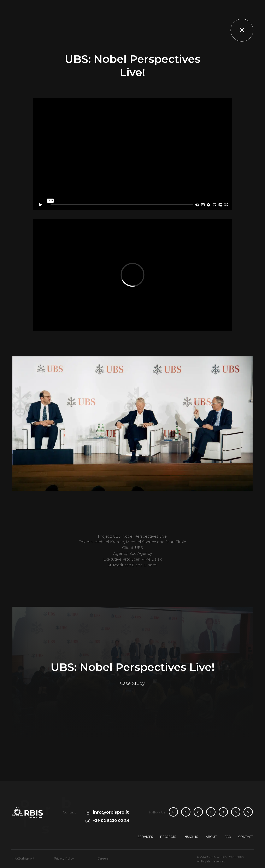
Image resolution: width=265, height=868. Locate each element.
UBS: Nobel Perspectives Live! (132, 667)
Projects (168, 837)
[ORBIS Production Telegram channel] (223, 812)
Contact (246, 837)
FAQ (228, 837)
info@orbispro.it (23, 858)
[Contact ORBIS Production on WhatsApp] (173, 812)
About (211, 837)
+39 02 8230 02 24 (111, 821)
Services (145, 837)
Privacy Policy (64, 858)
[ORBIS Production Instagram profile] (186, 812)
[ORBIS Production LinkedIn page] (198, 812)
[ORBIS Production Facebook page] (211, 812)
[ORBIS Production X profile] (236, 812)
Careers (103, 858)
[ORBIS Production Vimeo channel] (248, 812)
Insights (191, 837)
